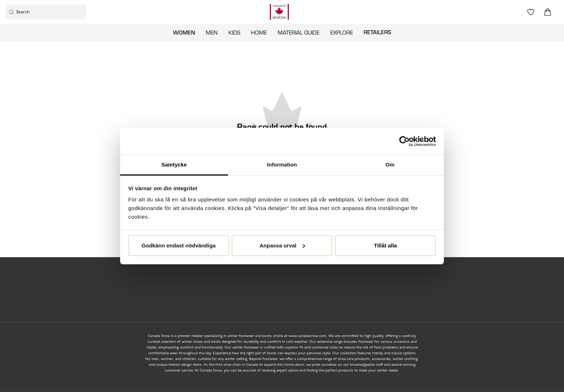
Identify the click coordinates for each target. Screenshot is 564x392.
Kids (234, 32)
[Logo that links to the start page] (279, 12)
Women (184, 32)
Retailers (377, 32)
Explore (342, 32)
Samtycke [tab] (174, 165)
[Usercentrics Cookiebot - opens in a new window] (404, 141)
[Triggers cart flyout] (548, 12)
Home (259, 32)
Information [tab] (282, 165)
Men (212, 32)
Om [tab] (390, 165)
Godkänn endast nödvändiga (179, 245)
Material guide (299, 32)
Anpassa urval (282, 245)
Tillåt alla (386, 245)
